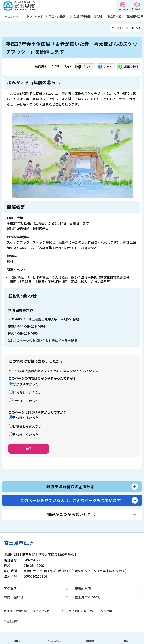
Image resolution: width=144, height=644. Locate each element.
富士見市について (88, 597)
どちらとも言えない (27, 392)
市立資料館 (114, 16)
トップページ (35, 16)
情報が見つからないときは (71, 514)
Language (123, 9)
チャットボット (54, 641)
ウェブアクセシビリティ (48, 611)
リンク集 (106, 611)
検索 (126, 641)
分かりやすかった (26, 384)
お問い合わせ (14, 597)
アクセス (10, 588)
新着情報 (90, 641)
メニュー (18, 641)
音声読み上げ (137, 9)
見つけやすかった (26, 418)
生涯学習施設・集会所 (88, 16)
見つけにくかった (26, 435)
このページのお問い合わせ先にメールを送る (45, 340)
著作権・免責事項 (15, 611)
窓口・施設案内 (59, 16)
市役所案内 (83, 588)
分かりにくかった (26, 401)
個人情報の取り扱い (82, 611)
